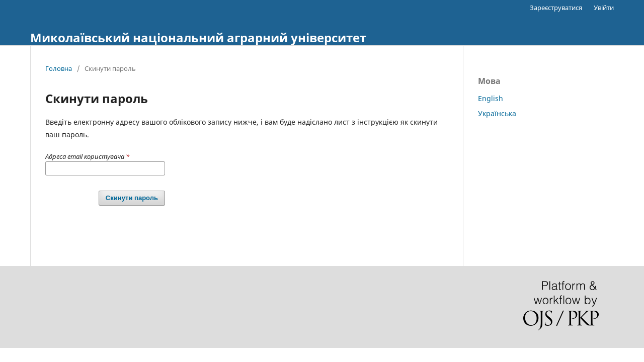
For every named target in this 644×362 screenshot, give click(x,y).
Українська (497, 113)
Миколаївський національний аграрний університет (198, 37)
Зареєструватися (556, 8)
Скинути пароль (132, 198)
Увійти (604, 8)
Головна (59, 68)
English (491, 98)
